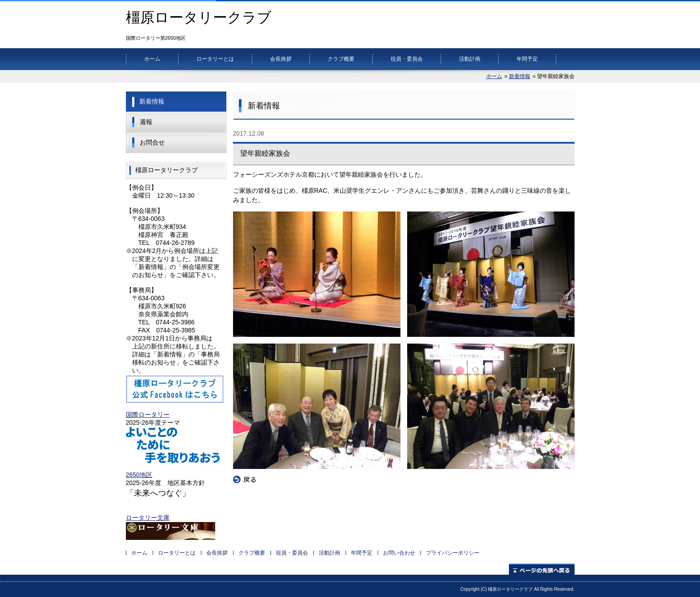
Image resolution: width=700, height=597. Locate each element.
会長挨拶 (281, 59)
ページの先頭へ (542, 569)
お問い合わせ (399, 553)
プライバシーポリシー (453, 553)
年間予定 (527, 59)
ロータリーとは (215, 59)
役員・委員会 (407, 59)
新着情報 (520, 76)
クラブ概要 (341, 59)
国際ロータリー (148, 415)
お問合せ (152, 142)
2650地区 (139, 475)
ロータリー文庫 (148, 518)
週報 (146, 122)
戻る (245, 480)
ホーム (152, 59)
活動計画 (470, 59)
